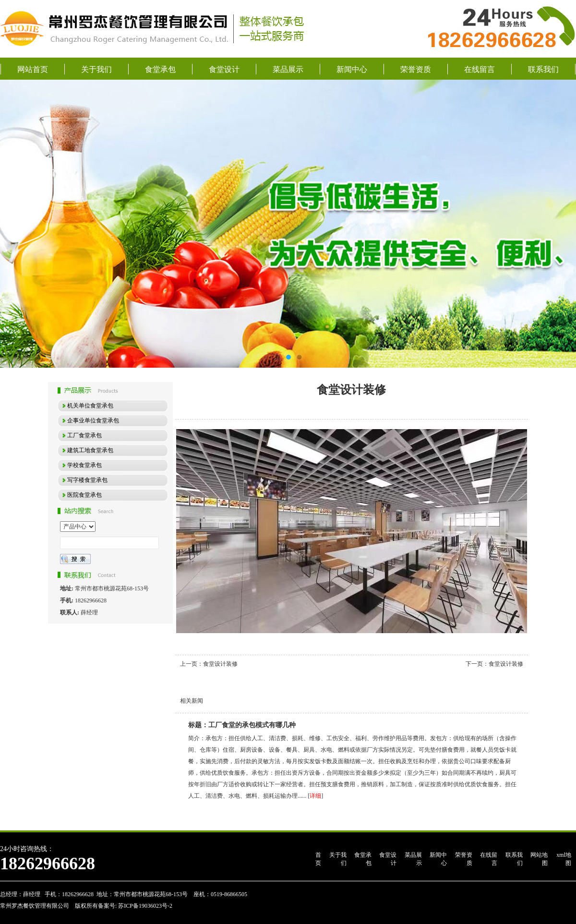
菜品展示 (288, 69)
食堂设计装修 (220, 664)
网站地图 (539, 859)
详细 (315, 796)
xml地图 (564, 859)
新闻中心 (352, 69)
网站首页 (33, 69)
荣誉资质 (416, 69)
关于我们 (96, 69)
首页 (318, 859)
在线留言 (480, 69)
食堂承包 (160, 69)
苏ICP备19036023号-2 (144, 906)
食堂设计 (224, 69)
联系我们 (543, 69)
